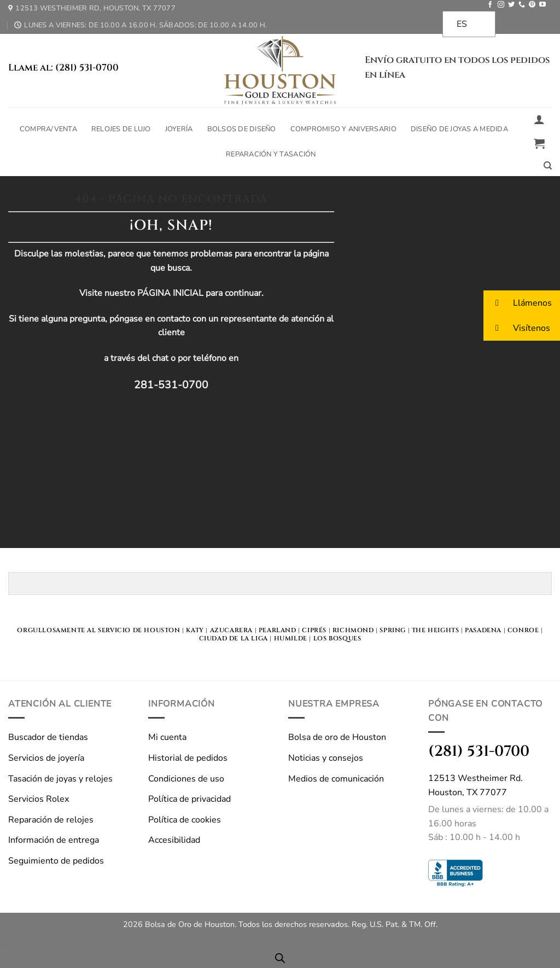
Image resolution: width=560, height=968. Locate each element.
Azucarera (231, 630)
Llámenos (518, 303)
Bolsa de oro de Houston (337, 737)
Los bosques (337, 638)
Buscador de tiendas (48, 737)
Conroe (523, 630)
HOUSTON (162, 630)
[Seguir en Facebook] (490, 5)
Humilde (291, 638)
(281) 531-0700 (479, 751)
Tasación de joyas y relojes (60, 779)
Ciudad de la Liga (234, 638)
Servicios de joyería (46, 758)
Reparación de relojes (51, 820)
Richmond (353, 630)
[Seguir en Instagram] (501, 5)
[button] (539, 119)
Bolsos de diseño (242, 129)
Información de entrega (54, 840)
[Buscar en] (548, 166)
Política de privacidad (189, 799)
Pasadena (483, 630)
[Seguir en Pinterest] (532, 5)
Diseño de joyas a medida (459, 129)
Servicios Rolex (39, 799)
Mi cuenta (167, 737)
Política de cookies (185, 820)
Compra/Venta (48, 129)
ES (462, 24)
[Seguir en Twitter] (511, 5)
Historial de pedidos (188, 758)
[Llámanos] (522, 5)
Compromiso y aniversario (343, 129)
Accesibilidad (174, 840)
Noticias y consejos (326, 758)
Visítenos (517, 328)
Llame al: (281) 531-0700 (63, 68)
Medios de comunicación (336, 779)
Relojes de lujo (121, 129)
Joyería (179, 129)
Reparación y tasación (271, 154)
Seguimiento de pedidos (56, 861)
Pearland (278, 630)
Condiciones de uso (186, 779)
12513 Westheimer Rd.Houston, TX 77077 (476, 785)
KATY (195, 630)
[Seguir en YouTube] (542, 5)
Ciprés (314, 630)
